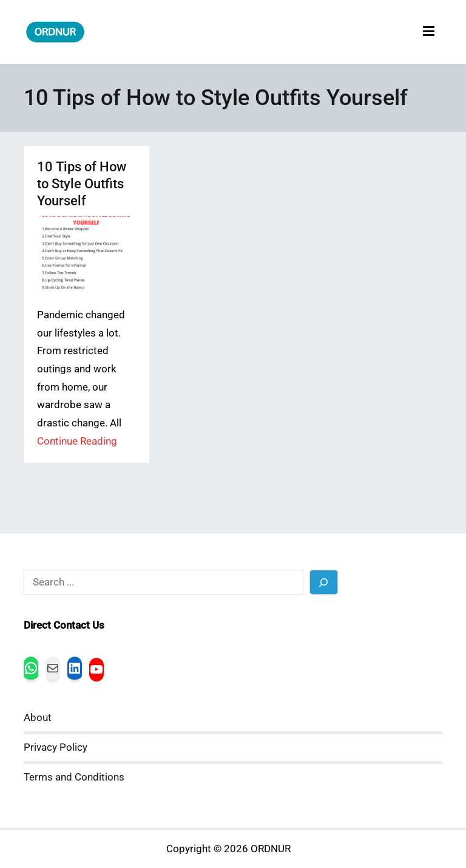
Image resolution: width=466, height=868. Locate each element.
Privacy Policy (56, 747)
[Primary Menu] (429, 32)
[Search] (324, 582)
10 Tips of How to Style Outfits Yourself (82, 184)
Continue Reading (77, 441)
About (38, 718)
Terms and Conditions (74, 777)
